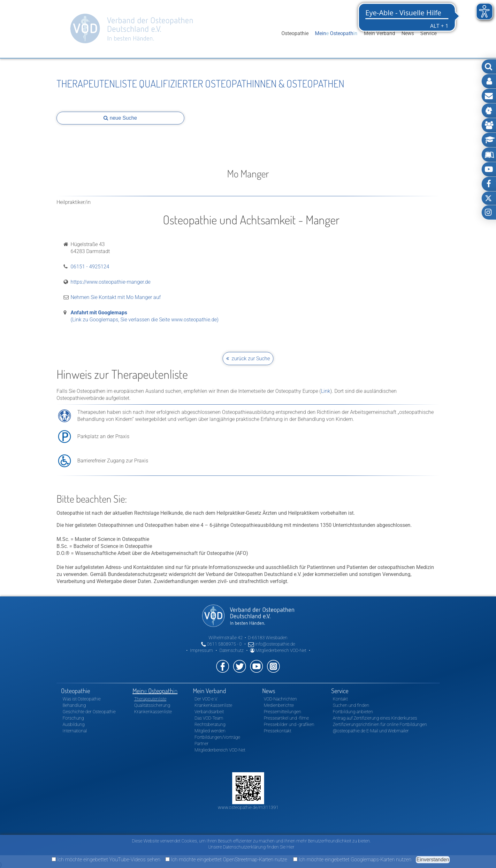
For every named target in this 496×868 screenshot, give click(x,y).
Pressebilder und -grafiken (289, 724)
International (75, 731)
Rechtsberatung (210, 724)
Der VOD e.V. (206, 699)
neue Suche (120, 118)
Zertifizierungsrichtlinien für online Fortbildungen (380, 724)
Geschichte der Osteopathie (89, 712)
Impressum (202, 650)
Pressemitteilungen (282, 712)
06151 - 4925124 (90, 267)
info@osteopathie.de (272, 644)
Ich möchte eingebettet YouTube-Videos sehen (106, 860)
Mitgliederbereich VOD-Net (278, 650)
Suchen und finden (351, 705)
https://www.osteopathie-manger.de (111, 282)
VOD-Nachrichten (280, 699)
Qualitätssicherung (152, 705)
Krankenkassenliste (153, 712)
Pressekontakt (278, 731)
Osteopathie (295, 33)
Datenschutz (232, 650)
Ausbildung (74, 724)
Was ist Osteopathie (82, 699)
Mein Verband (379, 33)
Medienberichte (279, 705)
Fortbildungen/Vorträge (217, 737)
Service (428, 33)
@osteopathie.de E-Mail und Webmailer (371, 731)
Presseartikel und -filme (286, 718)
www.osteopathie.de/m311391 (248, 807)
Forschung (73, 718)
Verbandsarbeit (209, 712)
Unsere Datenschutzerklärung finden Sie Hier (251, 847)
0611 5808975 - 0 (221, 644)
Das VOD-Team (209, 718)
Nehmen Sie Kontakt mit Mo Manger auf (116, 297)
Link (326, 391)
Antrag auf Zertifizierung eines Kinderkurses (375, 718)
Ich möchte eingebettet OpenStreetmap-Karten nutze (226, 860)
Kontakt (340, 699)
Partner (202, 744)
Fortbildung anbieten (353, 712)
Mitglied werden (210, 731)
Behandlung (74, 705)
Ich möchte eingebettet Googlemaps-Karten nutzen (352, 860)
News (408, 33)
